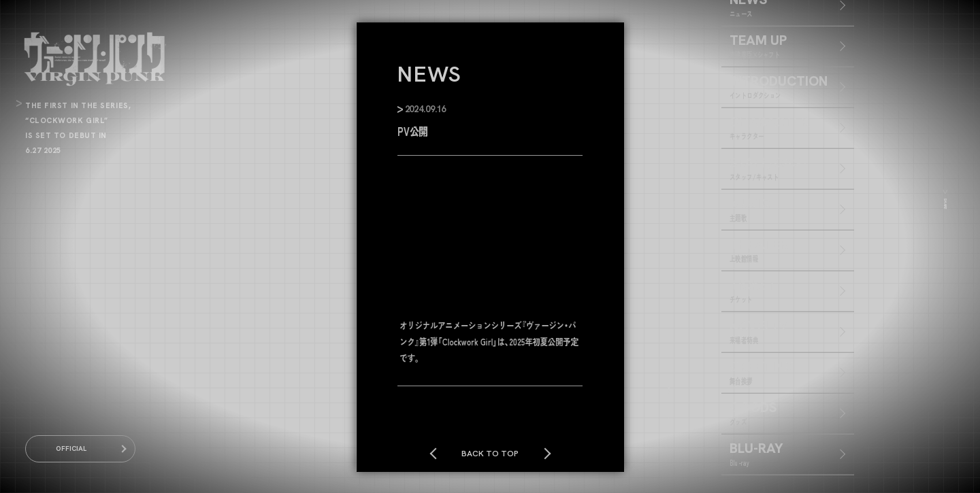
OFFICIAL (81, 449)
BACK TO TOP (490, 453)
